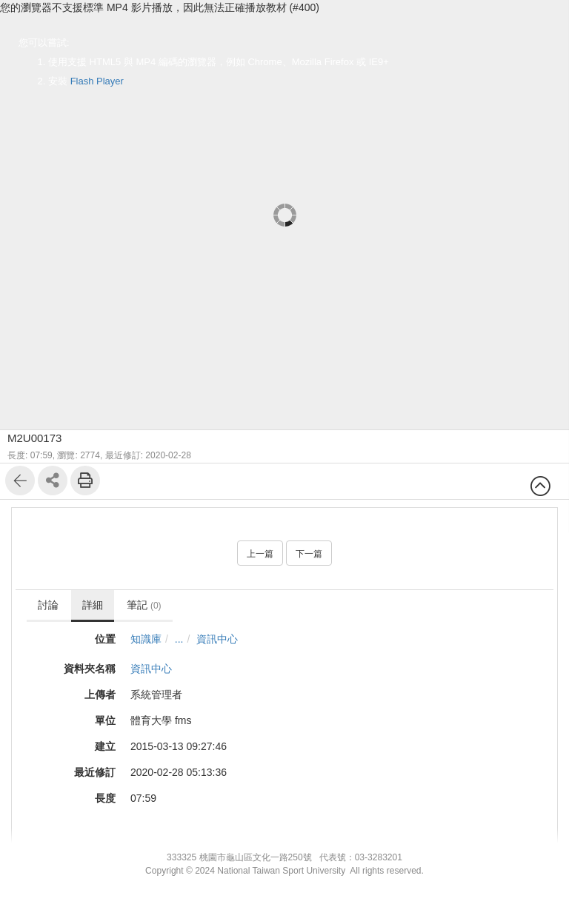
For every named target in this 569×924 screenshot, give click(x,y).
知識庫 (146, 639)
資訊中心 (217, 639)
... (179, 639)
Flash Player (97, 81)
